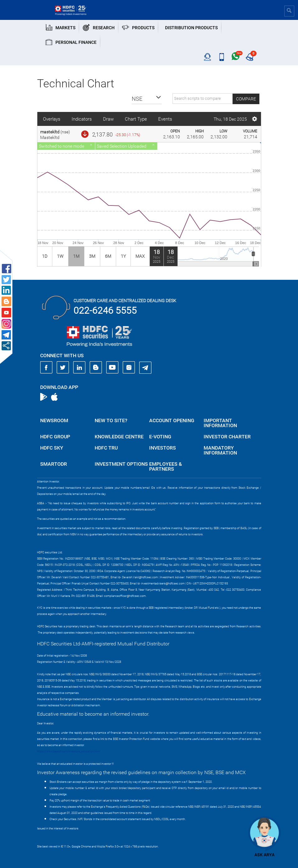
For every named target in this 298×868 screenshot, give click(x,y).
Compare (246, 99)
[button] (147, 99)
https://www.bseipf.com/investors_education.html (69, 751)
